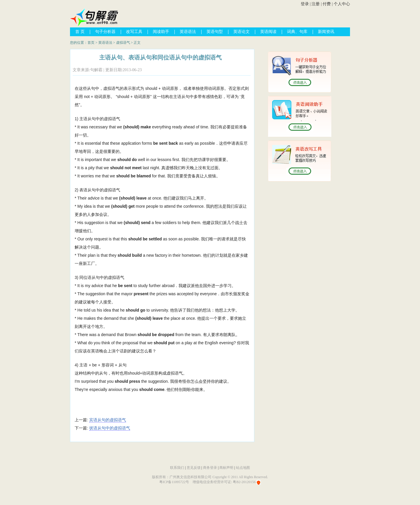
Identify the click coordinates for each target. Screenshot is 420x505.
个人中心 (342, 4)
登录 (305, 4)
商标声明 (226, 468)
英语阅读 (268, 32)
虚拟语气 (123, 43)
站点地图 (243, 468)
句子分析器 (105, 32)
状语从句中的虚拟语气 (110, 428)
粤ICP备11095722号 (174, 482)
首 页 (80, 32)
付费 (327, 4)
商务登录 (210, 468)
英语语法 (188, 32)
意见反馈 (194, 468)
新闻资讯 (326, 32)
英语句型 (215, 32)
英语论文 (242, 32)
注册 (316, 4)
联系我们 (177, 468)
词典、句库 (297, 32)
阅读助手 (161, 32)
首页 (91, 43)
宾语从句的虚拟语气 (108, 420)
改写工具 (134, 32)
